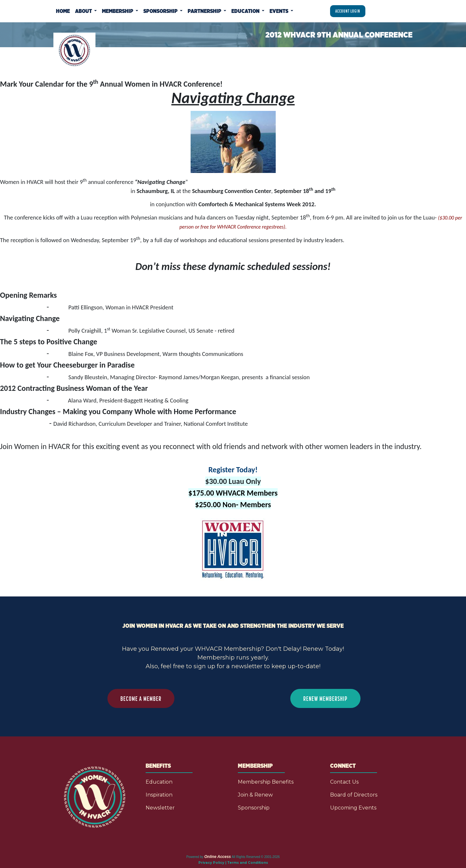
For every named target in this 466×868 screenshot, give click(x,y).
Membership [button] (118, 11)
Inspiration (159, 795)
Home (63, 11)
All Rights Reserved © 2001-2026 (256, 857)
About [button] (84, 11)
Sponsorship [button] (161, 11)
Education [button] (246, 11)
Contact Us (344, 782)
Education (159, 782)
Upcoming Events (353, 808)
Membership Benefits (266, 782)
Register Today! (233, 470)
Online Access (217, 857)
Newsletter (160, 808)
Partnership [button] (205, 11)
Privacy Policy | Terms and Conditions (233, 863)
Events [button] (279, 11)
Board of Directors (354, 795)
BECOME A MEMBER (141, 699)
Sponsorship (254, 808)
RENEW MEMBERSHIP (325, 699)
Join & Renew (255, 795)
